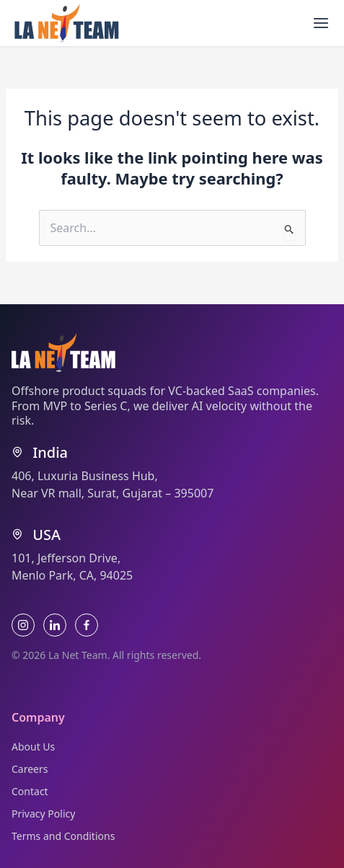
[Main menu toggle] (321, 23)
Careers (30, 769)
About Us (33, 747)
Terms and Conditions (63, 836)
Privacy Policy (43, 814)
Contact (30, 791)
